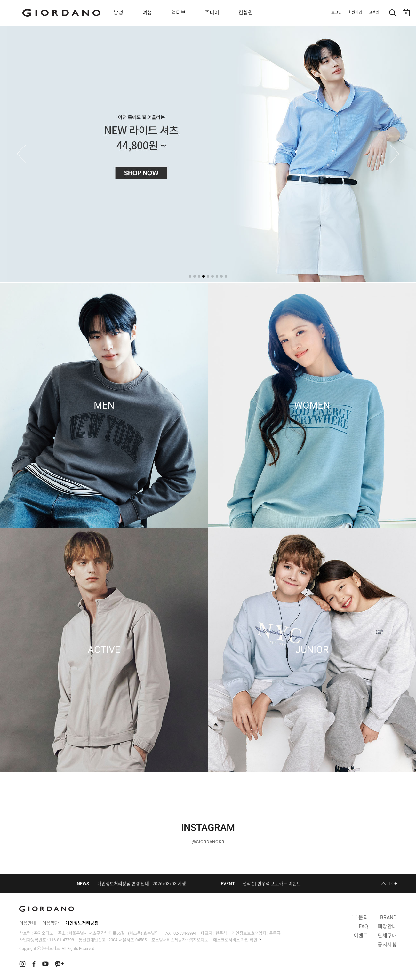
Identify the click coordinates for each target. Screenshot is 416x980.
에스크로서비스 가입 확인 (235, 940)
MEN (104, 405)
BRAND (388, 917)
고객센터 (376, 12)
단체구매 (387, 936)
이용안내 (28, 923)
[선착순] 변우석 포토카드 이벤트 (271, 884)
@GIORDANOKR (208, 842)
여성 (147, 13)
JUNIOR (312, 650)
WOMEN (312, 405)
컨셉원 (246, 13)
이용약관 (51, 923)
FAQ (363, 926)
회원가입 (355, 12)
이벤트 (361, 936)
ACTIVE (104, 650)
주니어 (212, 13)
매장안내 (387, 926)
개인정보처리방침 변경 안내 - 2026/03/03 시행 (142, 884)
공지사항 (387, 945)
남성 (118, 13)
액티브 (178, 13)
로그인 (336, 12)
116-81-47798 (61, 940)
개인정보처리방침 (82, 923)
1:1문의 (360, 917)
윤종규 (275, 933)
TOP (393, 884)
